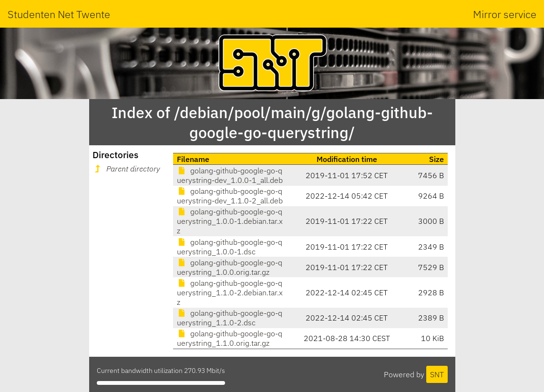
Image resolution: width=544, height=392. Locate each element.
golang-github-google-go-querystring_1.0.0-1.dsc (230, 247)
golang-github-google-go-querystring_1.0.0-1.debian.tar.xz (230, 221)
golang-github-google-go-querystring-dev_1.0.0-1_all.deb (230, 175)
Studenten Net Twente (59, 14)
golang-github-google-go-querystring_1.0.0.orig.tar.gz (230, 267)
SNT (437, 374)
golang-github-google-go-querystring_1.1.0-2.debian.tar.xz (230, 292)
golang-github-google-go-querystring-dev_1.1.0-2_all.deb (230, 196)
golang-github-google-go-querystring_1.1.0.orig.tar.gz (230, 338)
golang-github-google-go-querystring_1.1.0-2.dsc (230, 318)
